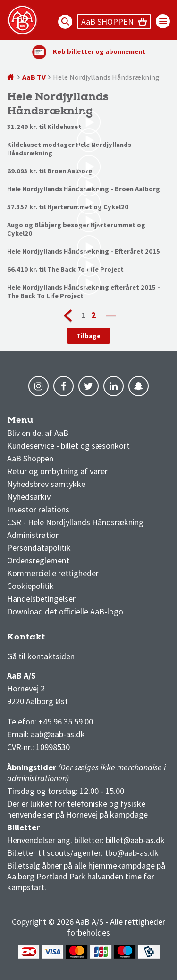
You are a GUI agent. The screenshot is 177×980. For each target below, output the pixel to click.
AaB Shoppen (30, 458)
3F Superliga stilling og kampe (52, 639)
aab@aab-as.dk (58, 734)
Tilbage (88, 336)
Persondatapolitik (39, 548)
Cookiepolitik (30, 586)
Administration (34, 535)
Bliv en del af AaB (38, 433)
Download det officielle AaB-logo (65, 611)
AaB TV (34, 77)
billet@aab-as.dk (135, 840)
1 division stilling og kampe (62, 639)
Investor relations (38, 509)
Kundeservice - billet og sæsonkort (68, 446)
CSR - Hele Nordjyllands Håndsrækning (75, 522)
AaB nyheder (37, 422)
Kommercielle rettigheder (53, 573)
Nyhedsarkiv (29, 497)
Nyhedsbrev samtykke (46, 484)
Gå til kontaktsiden (41, 656)
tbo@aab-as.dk (132, 853)
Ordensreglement (39, 560)
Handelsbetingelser (41, 599)
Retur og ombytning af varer (57, 471)
